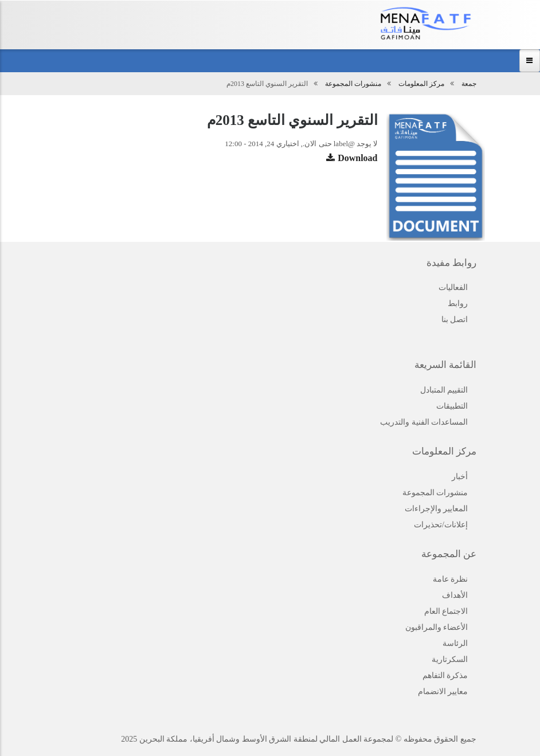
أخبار (460, 477)
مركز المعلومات (421, 84)
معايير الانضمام (443, 692)
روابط (458, 303)
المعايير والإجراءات (437, 509)
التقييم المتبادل (444, 390)
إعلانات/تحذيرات (441, 525)
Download (357, 158)
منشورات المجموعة (353, 84)
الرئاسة (455, 643)
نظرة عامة (451, 579)
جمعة (469, 84)
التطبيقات (452, 406)
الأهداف (455, 595)
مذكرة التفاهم (445, 675)
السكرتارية (450, 659)
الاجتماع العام (446, 611)
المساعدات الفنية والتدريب (424, 422)
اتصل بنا (455, 320)
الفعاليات (453, 287)
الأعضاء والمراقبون (437, 627)
